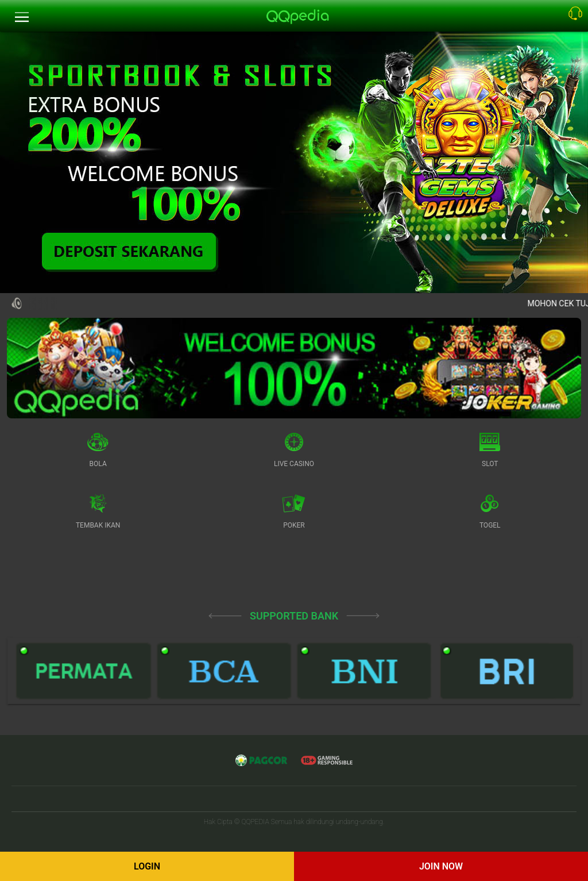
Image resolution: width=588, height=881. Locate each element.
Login (147, 866)
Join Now (441, 866)
